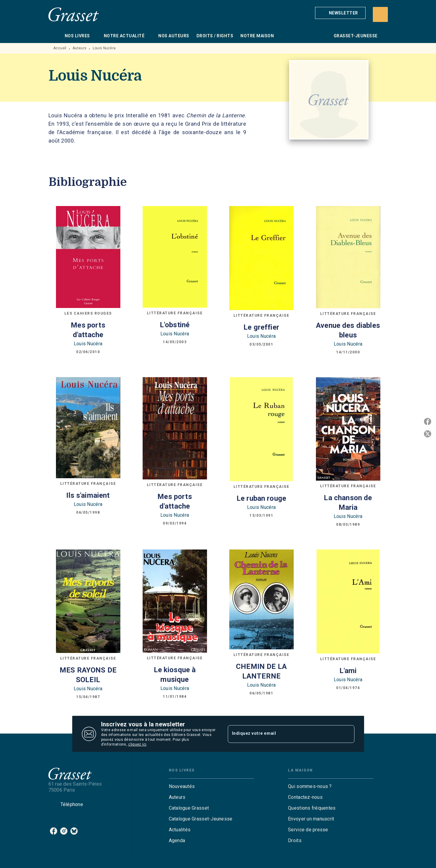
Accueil (60, 48)
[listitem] (54, 831)
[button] (340, 13)
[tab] (55, 36)
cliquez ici (137, 744)
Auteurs (79, 48)
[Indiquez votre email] (284, 734)
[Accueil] (74, 14)
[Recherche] (380, 14)
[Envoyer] (347, 734)
